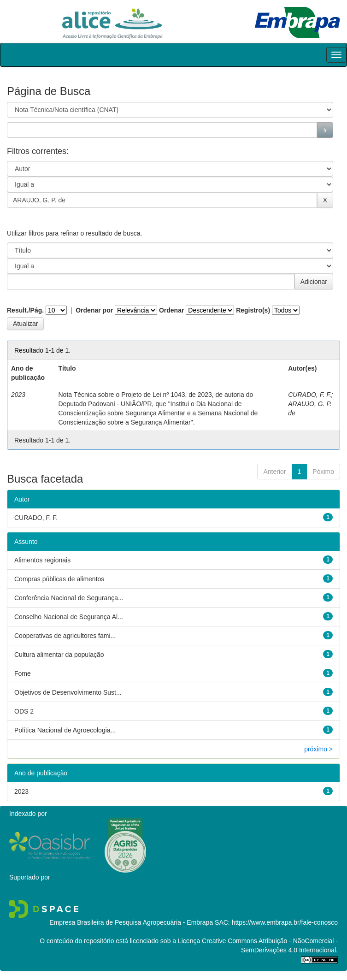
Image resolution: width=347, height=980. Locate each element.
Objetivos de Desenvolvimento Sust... (68, 692)
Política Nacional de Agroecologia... (65, 730)
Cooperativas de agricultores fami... (65, 636)
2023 (21, 791)
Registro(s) (253, 310)
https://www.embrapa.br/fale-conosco (285, 922)
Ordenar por (94, 310)
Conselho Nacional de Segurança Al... (69, 617)
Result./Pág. (25, 310)
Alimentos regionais (42, 560)
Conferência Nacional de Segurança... (69, 598)
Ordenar (171, 310)
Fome (23, 673)
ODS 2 (24, 711)
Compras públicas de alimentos (59, 579)
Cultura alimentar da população (59, 655)
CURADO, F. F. (310, 395)
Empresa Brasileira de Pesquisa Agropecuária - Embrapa (131, 922)
